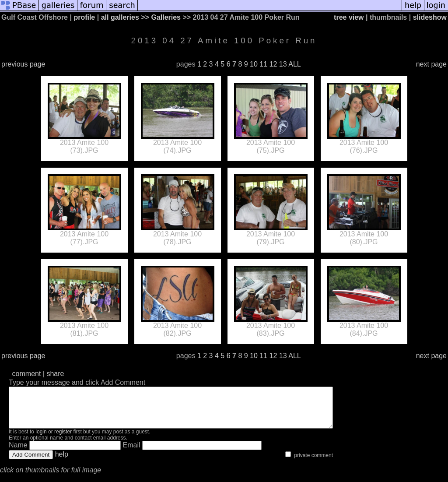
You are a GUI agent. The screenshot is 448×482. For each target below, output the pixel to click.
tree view (349, 17)
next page (431, 64)
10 (254, 64)
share (55, 374)
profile (84, 17)
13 (283, 64)
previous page (23, 64)
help (62, 462)
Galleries (166, 17)
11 (263, 64)
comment (27, 374)
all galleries (120, 17)
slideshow (430, 17)
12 (273, 64)
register (63, 440)
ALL (294, 64)
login (41, 440)
